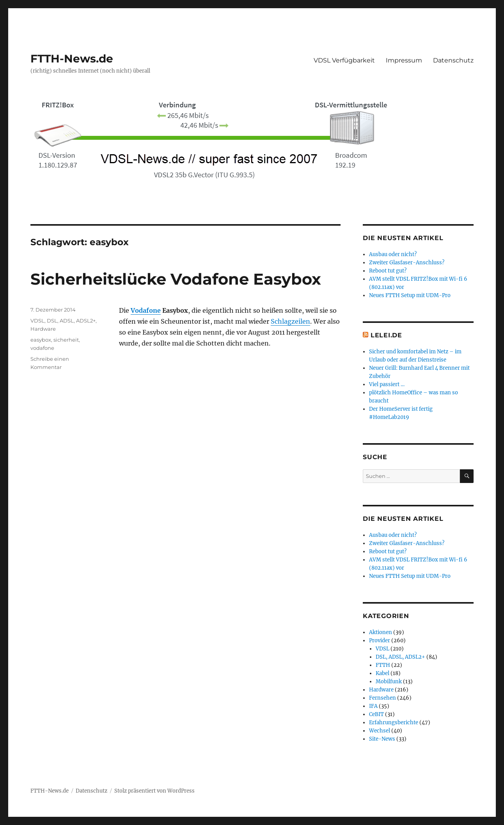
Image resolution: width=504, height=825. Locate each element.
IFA (373, 706)
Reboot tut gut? (388, 271)
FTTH (383, 665)
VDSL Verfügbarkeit (344, 60)
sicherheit (66, 340)
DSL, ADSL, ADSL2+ (71, 321)
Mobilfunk (389, 682)
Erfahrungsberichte (394, 723)
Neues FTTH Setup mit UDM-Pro (410, 295)
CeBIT (376, 714)
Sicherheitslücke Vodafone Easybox (176, 279)
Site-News (382, 739)
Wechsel (380, 731)
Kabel (382, 673)
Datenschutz (453, 60)
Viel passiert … (387, 384)
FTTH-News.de (72, 59)
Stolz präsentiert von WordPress (154, 791)
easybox (41, 340)
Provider (380, 641)
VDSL (37, 321)
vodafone (42, 348)
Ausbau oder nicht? (393, 254)
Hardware (43, 329)
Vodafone (146, 310)
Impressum (404, 60)
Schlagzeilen (290, 321)
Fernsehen (382, 698)
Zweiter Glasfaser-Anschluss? (407, 263)
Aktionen (381, 632)
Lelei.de (386, 335)
